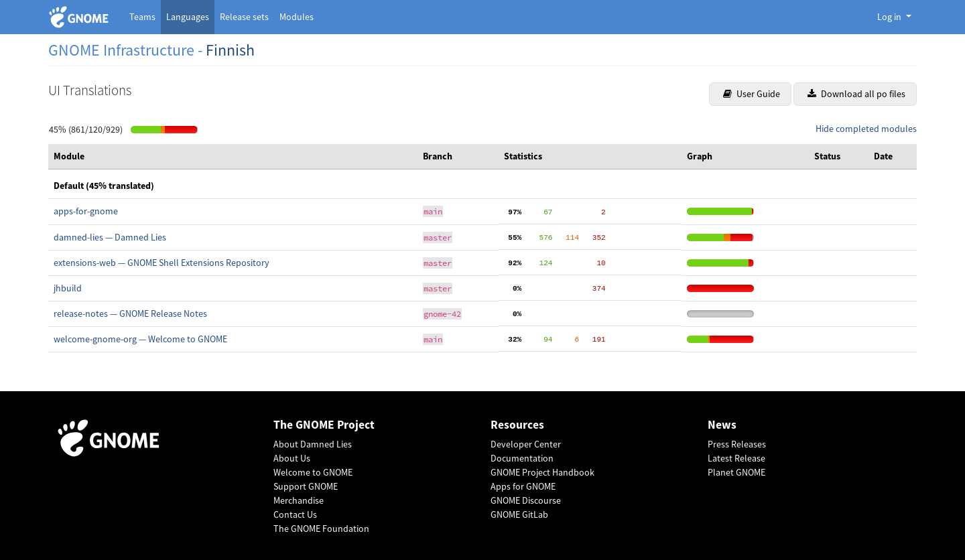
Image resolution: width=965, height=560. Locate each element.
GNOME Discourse (526, 500)
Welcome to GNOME (313, 472)
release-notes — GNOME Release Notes (130, 313)
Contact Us (295, 514)
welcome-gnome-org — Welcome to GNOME (140, 339)
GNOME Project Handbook (542, 472)
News (722, 425)
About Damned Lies (313, 444)
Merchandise (299, 500)
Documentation (522, 458)
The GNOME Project (324, 425)
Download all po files (856, 94)
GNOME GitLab (519, 514)
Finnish (230, 50)
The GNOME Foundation (321, 529)
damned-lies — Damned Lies (110, 237)
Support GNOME (306, 486)
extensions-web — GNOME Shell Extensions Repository (162, 263)
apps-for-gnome (86, 211)
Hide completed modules (866, 129)
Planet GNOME (736, 472)
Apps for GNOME (523, 486)
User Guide (752, 94)
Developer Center (526, 444)
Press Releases (737, 444)
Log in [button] (890, 17)
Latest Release (736, 458)
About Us (292, 458)
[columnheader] (233, 157)
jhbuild (68, 288)
